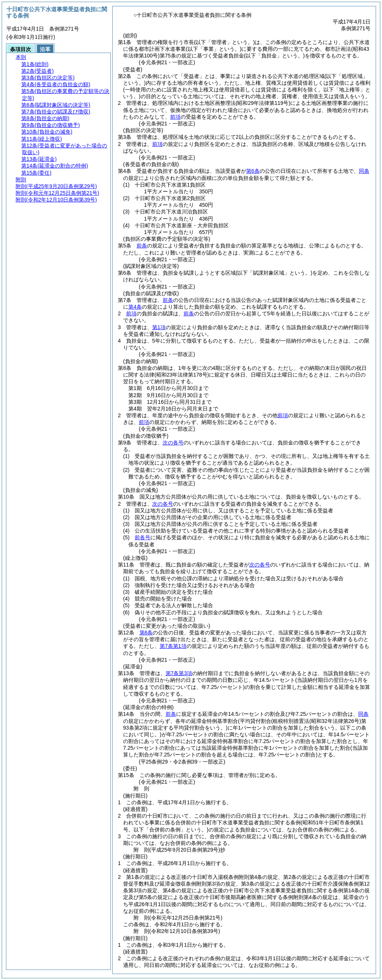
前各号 (143, 537)
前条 (142, 246)
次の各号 (173, 443)
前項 (175, 117)
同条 (364, 171)
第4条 (135, 307)
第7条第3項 (179, 673)
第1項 (159, 327)
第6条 (253, 171)
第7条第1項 (173, 646)
